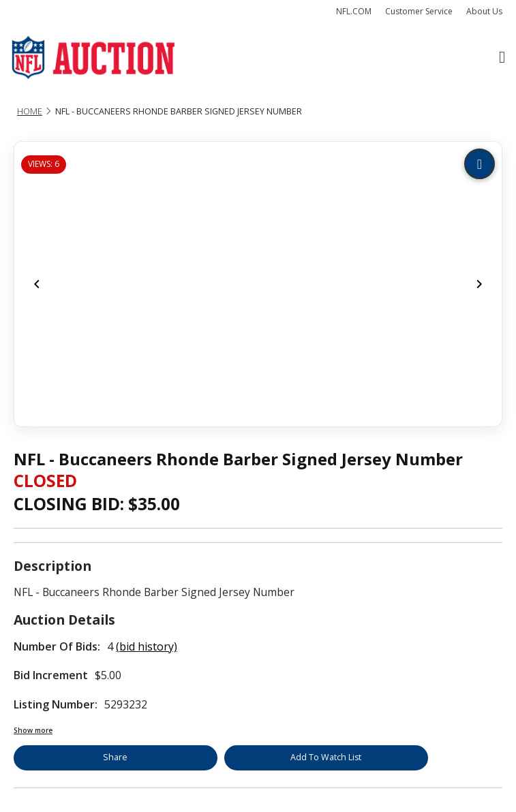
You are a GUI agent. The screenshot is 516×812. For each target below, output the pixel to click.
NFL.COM (354, 11)
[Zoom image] (480, 164)
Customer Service (419, 11)
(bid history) (147, 646)
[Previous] (37, 284)
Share (115, 757)
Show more (33, 730)
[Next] (479, 284)
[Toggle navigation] (502, 58)
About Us (484, 11)
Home (30, 111)
